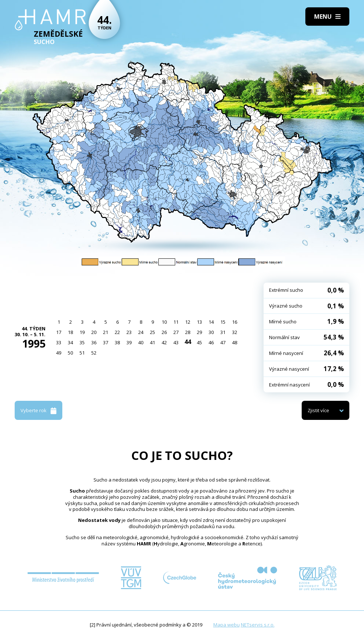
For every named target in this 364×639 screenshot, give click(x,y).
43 (176, 342)
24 (141, 332)
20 (94, 332)
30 (211, 332)
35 (82, 342)
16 (235, 322)
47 (223, 342)
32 (235, 332)
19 (82, 332)
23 (129, 332)
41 (152, 342)
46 (211, 342)
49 (59, 353)
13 (199, 322)
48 (235, 342)
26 (164, 332)
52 (94, 353)
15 (223, 322)
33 (59, 342)
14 (211, 322)
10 (164, 322)
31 (223, 332)
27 (176, 332)
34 (70, 342)
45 (199, 342)
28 (188, 332)
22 (117, 332)
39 (129, 342)
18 (70, 332)
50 (70, 353)
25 (152, 332)
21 (106, 332)
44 (188, 342)
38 (117, 342)
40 (141, 342)
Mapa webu (227, 625)
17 (59, 332)
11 (176, 322)
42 (164, 342)
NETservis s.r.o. (258, 625)
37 (106, 342)
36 (94, 342)
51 (82, 353)
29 (199, 332)
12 (188, 322)
